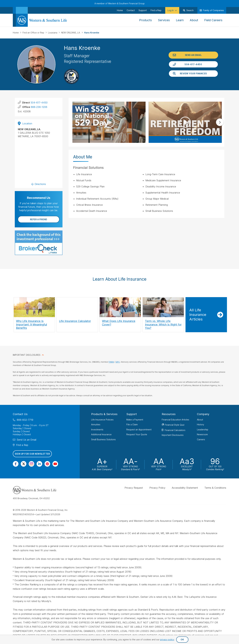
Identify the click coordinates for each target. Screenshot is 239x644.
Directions (39, 184)
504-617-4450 (193, 64)
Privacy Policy (157, 488)
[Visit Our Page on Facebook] (16, 464)
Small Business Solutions (103, 439)
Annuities (96, 424)
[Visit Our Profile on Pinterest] (47, 464)
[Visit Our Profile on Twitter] (24, 464)
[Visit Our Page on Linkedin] (39, 464)
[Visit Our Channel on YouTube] (55, 464)
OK (182, 639)
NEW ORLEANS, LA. (71, 33)
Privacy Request (134, 488)
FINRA (111, 362)
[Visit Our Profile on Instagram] (31, 464)
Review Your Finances (193, 73)
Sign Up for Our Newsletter (32, 454)
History (201, 424)
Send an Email (193, 55)
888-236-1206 (39, 107)
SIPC (118, 362)
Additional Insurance (101, 434)
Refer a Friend (39, 219)
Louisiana (53, 33)
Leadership (203, 430)
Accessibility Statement (185, 488)
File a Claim (132, 424)
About (200, 420)
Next (220, 122)
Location (25, 123)
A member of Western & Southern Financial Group (120, 3)
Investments (97, 430)
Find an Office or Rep (34, 33)
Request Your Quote (137, 434)
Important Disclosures (173, 435)
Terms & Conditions (215, 488)
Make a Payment (135, 420)
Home (16, 33)
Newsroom (202, 434)
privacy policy (167, 639)
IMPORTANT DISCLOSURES (27, 355)
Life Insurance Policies (102, 420)
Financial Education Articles (175, 420)
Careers (201, 439)
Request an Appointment (139, 430)
